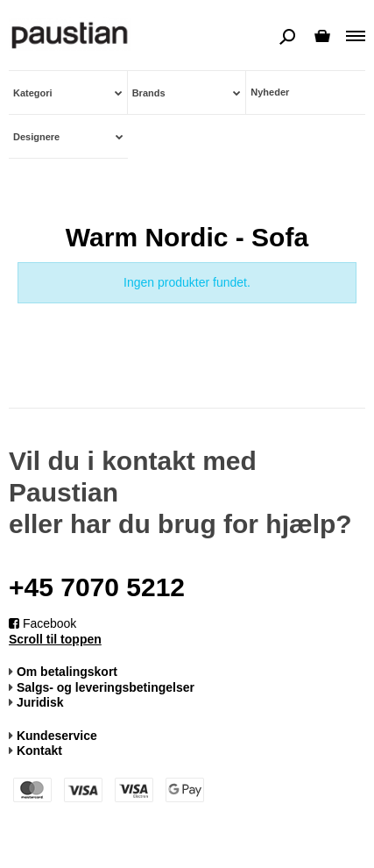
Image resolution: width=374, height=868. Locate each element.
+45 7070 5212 (97, 587)
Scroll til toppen (55, 639)
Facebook (42, 623)
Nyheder (270, 92)
